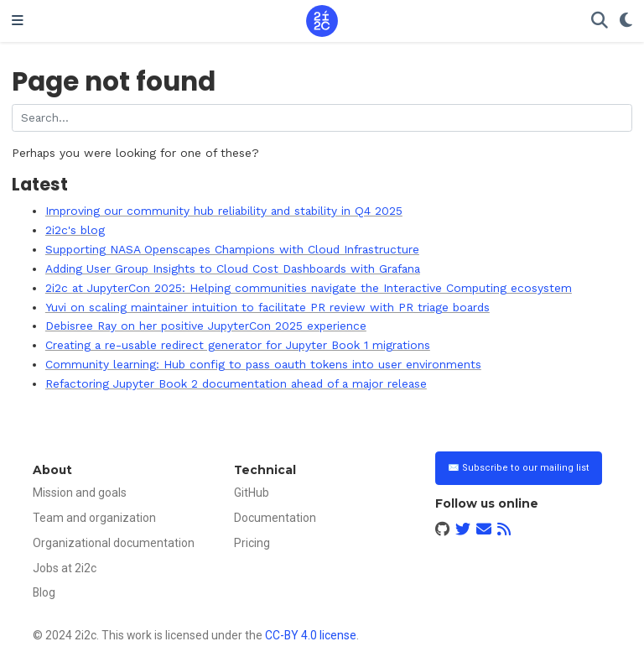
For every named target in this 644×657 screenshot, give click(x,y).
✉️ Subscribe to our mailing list (519, 468)
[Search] (600, 21)
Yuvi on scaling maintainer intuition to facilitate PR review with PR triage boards (267, 307)
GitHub (252, 493)
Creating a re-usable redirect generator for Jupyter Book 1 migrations (238, 345)
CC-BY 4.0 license (311, 635)
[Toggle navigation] (18, 21)
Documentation (275, 518)
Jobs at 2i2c (65, 568)
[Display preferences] (626, 21)
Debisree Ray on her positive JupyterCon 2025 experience (206, 326)
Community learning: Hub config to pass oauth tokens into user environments (263, 364)
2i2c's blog (75, 230)
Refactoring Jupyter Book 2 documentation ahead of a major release (236, 383)
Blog (44, 592)
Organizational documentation (114, 543)
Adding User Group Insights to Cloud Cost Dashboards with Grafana (233, 269)
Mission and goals (80, 493)
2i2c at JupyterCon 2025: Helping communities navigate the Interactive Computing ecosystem (309, 288)
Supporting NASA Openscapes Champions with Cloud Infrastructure (232, 249)
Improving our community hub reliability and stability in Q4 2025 (224, 211)
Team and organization (94, 518)
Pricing (252, 543)
